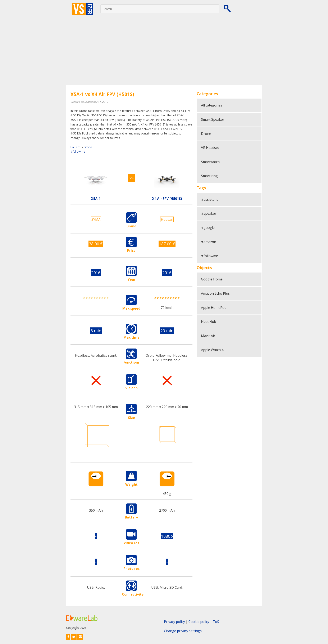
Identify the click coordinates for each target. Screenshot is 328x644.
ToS (216, 622)
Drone (88, 147)
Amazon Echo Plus (215, 293)
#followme (78, 151)
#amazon (209, 242)
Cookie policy (199, 622)
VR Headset (210, 148)
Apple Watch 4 (212, 350)
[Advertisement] (164, 53)
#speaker (209, 213)
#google (208, 228)
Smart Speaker (213, 119)
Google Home (212, 279)
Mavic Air (208, 336)
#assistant (209, 199)
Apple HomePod (214, 308)
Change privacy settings (183, 631)
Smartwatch (210, 162)
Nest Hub (209, 322)
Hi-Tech (76, 147)
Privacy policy (174, 622)
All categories (212, 105)
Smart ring (209, 176)
